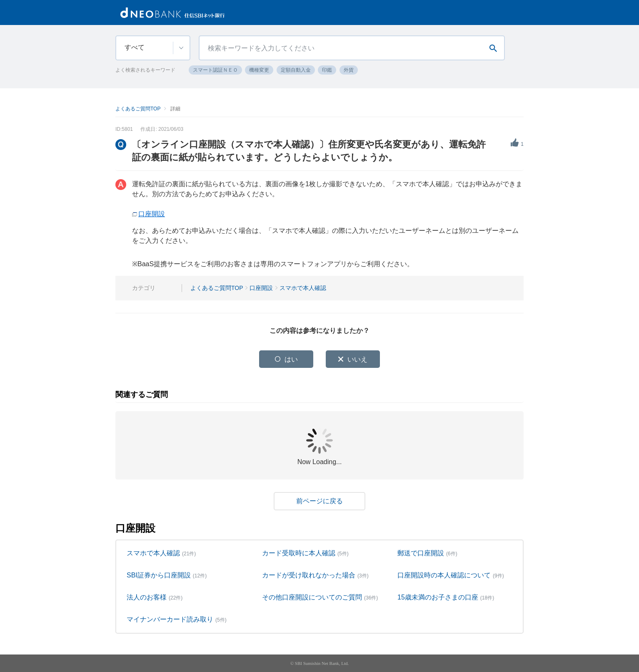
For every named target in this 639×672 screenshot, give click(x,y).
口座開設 (152, 214)
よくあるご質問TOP (138, 109)
